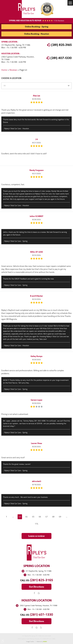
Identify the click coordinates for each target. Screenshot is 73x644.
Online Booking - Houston (37, 34)
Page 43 (23, 70)
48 (53, 517)
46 (40, 517)
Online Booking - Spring (37, 27)
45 (33, 517)
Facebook (34, 593)
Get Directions (36, 587)
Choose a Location (11, 78)
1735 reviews (59, 21)
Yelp (41, 628)
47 (47, 517)
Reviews (13, 70)
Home (4, 70)
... (13, 517)
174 (36, 524)
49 (60, 517)
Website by (42, 642)
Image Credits (30, 642)
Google (39, 593)
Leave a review (36, 536)
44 (26, 517)
